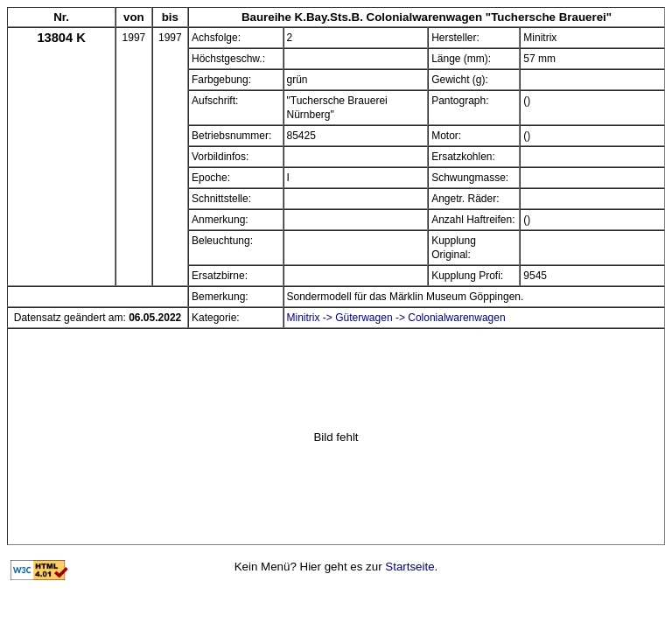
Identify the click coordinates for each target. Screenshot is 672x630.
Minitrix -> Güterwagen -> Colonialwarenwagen (396, 318)
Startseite (409, 567)
